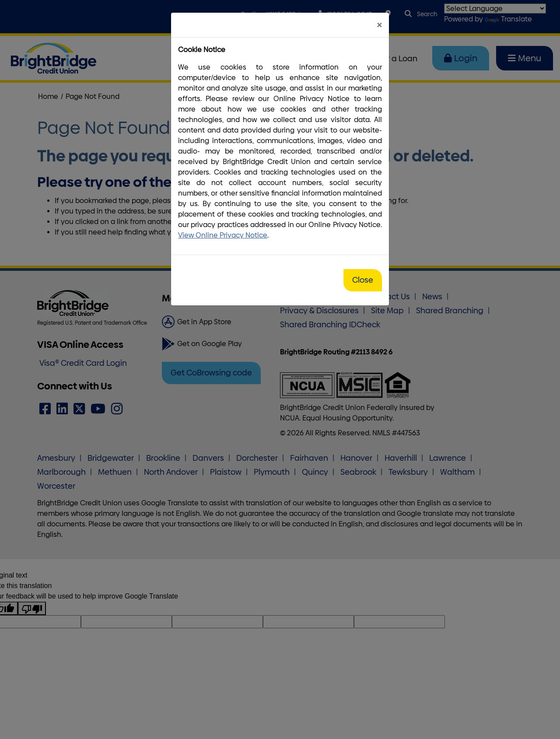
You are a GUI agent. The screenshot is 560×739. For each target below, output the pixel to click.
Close (363, 280)
